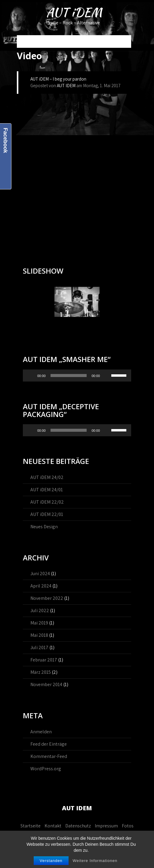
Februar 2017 (44, 660)
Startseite (31, 826)
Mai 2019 (39, 623)
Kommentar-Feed (49, 756)
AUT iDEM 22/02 (47, 502)
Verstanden (51, 861)
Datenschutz (78, 826)
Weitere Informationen (95, 861)
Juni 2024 (40, 574)
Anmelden (41, 732)
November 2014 (46, 684)
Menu (25, 41)
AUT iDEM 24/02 (47, 477)
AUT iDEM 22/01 (47, 514)
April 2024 (41, 586)
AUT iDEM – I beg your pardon (58, 79)
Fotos (128, 826)
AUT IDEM (66, 86)
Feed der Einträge (49, 744)
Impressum (106, 826)
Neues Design (44, 527)
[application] (77, 376)
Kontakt (53, 826)
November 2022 (47, 598)
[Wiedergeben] (31, 376)
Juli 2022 (40, 610)
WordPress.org (46, 769)
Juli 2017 (39, 647)
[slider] (69, 376)
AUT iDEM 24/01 (47, 490)
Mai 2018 (39, 635)
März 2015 (41, 672)
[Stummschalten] (106, 376)
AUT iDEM (74, 12)
